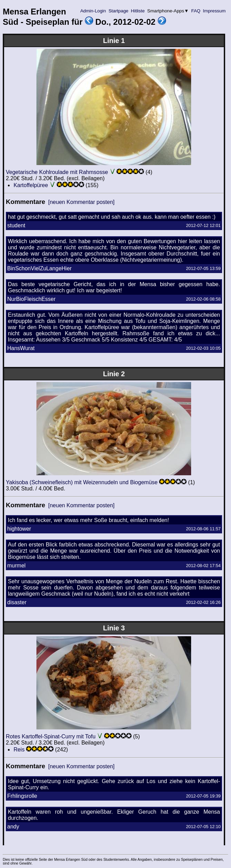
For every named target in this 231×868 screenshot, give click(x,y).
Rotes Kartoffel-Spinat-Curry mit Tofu (51, 736)
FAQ (196, 11)
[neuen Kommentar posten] (81, 202)
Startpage (118, 11)
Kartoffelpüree (31, 185)
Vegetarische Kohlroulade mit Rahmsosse (57, 172)
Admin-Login (93, 11)
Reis (19, 750)
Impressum (214, 11)
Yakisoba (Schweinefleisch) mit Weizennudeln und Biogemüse (82, 482)
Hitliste (138, 11)
